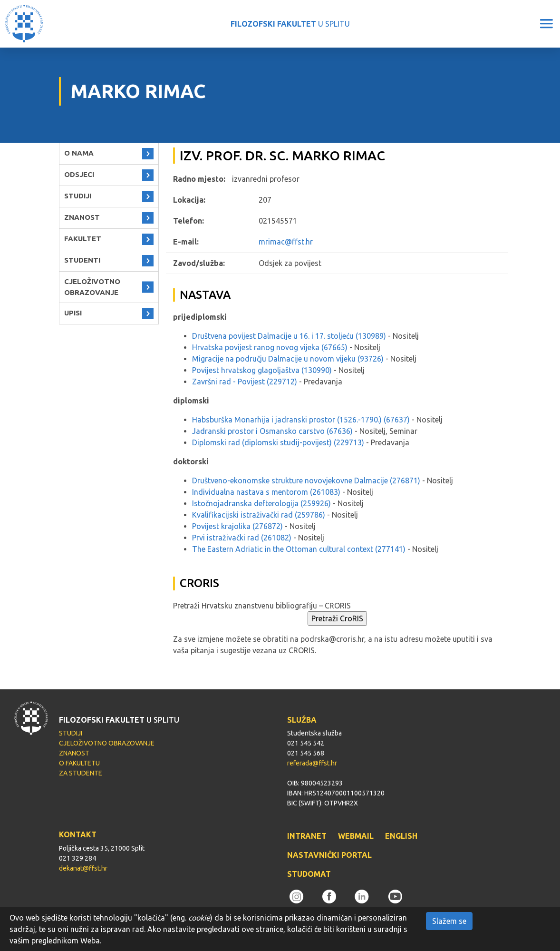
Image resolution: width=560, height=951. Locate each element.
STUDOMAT (309, 874)
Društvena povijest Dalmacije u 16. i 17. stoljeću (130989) (289, 336)
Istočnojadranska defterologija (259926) (261, 503)
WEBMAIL (356, 836)
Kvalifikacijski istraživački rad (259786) (259, 515)
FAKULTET (83, 239)
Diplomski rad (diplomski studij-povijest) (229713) (278, 442)
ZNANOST (82, 217)
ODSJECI (79, 174)
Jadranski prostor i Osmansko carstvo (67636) (272, 431)
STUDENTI (82, 260)
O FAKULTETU (79, 763)
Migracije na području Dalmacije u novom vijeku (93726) (288, 359)
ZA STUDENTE (81, 773)
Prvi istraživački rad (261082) (242, 538)
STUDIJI (78, 196)
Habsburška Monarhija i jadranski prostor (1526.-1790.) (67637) (301, 420)
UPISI (73, 313)
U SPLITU (290, 24)
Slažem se (449, 921)
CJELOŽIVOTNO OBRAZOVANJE (92, 287)
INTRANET (307, 836)
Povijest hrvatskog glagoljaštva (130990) (262, 370)
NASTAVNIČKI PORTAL (329, 855)
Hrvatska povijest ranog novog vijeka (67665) (270, 347)
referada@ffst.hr (312, 763)
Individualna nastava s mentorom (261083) (266, 492)
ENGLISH (401, 836)
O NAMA (79, 153)
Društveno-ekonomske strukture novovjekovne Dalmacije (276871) (306, 480)
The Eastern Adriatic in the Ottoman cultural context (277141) (299, 549)
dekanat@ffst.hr (83, 868)
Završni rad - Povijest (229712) (245, 382)
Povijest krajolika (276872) (237, 526)
